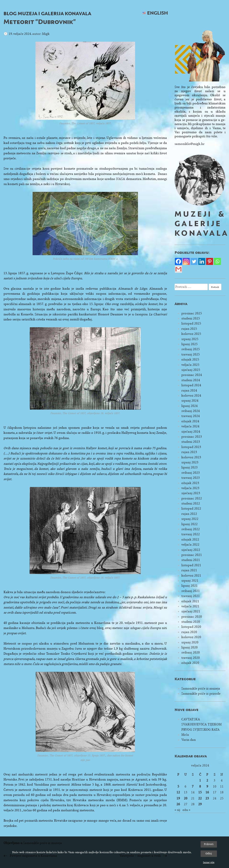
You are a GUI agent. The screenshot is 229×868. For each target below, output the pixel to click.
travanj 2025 (191, 354)
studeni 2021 (191, 560)
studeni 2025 (191, 318)
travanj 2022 (191, 534)
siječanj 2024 (191, 432)
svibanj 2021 (191, 591)
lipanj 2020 (190, 647)
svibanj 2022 (191, 529)
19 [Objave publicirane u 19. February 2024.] (178, 798)
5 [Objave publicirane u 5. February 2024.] (178, 786)
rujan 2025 (189, 329)
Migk (46, 34)
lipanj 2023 (190, 467)
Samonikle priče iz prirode (201, 694)
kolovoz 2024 (191, 396)
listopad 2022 (191, 509)
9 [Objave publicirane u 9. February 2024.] (207, 786)
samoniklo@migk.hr (190, 144)
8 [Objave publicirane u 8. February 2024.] (200, 786)
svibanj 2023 (191, 473)
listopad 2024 (191, 385)
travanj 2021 (191, 596)
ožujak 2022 (190, 539)
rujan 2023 (189, 452)
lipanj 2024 (190, 406)
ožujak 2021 (190, 601)
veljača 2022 (190, 545)
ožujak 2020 (190, 663)
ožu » (186, 810)
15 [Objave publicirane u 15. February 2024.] (200, 792)
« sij (177, 810)
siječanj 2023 (191, 493)
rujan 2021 (189, 570)
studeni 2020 (191, 622)
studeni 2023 (191, 442)
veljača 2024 (190, 426)
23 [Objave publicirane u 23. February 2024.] (207, 798)
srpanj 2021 (190, 581)
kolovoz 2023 (191, 457)
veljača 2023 (190, 488)
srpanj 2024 (190, 401)
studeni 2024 (191, 380)
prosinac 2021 (192, 555)
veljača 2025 (190, 365)
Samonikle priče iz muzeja (201, 688)
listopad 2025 (191, 323)
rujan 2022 (189, 514)
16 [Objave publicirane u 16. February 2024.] (207, 792)
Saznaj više (209, 862)
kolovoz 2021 (191, 576)
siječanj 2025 (191, 370)
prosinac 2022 (192, 498)
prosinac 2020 (192, 617)
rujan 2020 (189, 632)
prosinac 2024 (192, 375)
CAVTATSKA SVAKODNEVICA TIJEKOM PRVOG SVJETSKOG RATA (201, 724)
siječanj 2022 (191, 550)
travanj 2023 (191, 478)
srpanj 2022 (190, 519)
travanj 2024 (191, 416)
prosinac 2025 (192, 313)
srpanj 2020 (190, 642)
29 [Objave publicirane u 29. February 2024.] (200, 804)
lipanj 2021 (190, 586)
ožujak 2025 (190, 359)
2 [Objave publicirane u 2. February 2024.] (207, 780)
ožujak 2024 (190, 421)
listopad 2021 (191, 565)
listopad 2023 (191, 447)
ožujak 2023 (190, 483)
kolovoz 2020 (191, 637)
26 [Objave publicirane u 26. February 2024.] (178, 804)
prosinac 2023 (192, 437)
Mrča (185, 735)
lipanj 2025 (190, 344)
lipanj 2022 (190, 524)
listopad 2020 (191, 627)
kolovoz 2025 (191, 334)
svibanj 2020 (191, 652)
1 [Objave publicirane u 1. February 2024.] (200, 780)
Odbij (209, 853)
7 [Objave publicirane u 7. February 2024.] (193, 786)
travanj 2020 (191, 658)
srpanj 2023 (190, 462)
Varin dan (189, 740)
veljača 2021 (190, 606)
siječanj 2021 (191, 611)
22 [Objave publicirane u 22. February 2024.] (200, 798)
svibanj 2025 (191, 349)
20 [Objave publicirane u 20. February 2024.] (186, 798)
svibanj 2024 (191, 411)
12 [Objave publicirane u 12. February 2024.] (178, 792)
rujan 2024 (189, 390)
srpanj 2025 (190, 339)
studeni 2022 (191, 503)
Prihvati (209, 844)
